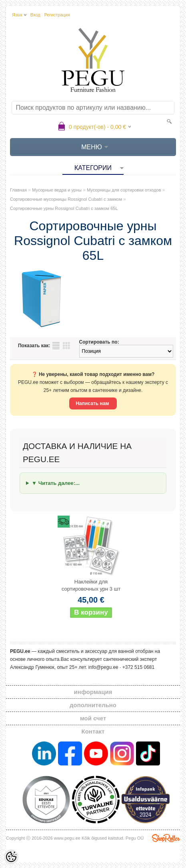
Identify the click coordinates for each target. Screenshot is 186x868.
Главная (18, 190)
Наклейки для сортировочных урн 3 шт (91, 585)
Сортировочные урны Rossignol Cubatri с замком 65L (64, 208)
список (56, 346)
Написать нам (93, 403)
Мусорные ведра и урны (57, 190)
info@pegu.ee (103, 667)
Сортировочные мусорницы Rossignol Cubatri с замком (66, 199)
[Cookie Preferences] (11, 857)
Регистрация (57, 15)
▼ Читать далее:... (56, 483)
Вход (35, 15)
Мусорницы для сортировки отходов (124, 190)
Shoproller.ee (166, 838)
